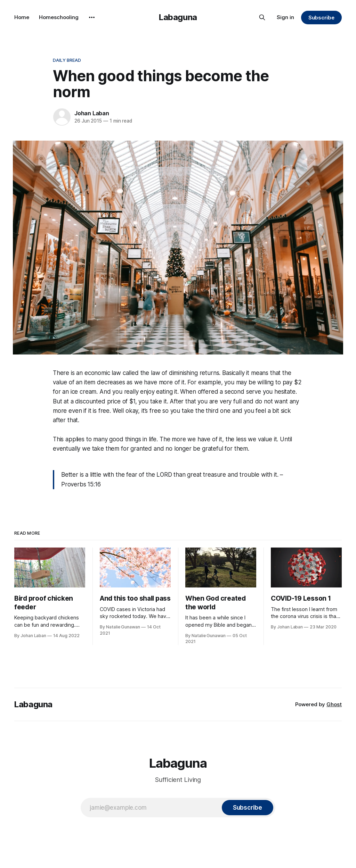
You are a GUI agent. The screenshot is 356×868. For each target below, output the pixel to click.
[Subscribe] (248, 808)
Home (22, 17)
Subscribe (321, 18)
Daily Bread (67, 60)
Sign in (285, 17)
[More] (92, 17)
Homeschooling (59, 17)
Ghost (334, 704)
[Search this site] (262, 17)
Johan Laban (92, 113)
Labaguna (178, 17)
